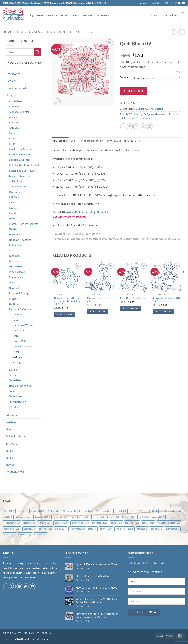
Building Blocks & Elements (25, 165)
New (8, 429)
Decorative (15, 192)
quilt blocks (173, 114)
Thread (10, 465)
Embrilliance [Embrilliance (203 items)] (80, 517)
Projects (14, 298)
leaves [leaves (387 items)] (116, 523)
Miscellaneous (17, 272)
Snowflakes (15, 380)
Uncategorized (15, 472)
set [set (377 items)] (92, 529)
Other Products (15, 436)
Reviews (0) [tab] (114, 141)
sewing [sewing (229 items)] (106, 529)
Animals (14, 122)
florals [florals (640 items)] (113, 517)
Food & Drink (20, 341)
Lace (12, 250)
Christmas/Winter (23, 325)
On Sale (52, 15)
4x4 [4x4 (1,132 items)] (9, 511)
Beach (12, 138)
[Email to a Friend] (136, 126)
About (143, 3)
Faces (12, 202)
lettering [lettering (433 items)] (132, 523)
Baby (12, 133)
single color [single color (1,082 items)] (124, 529)
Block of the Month (20, 149)
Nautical (14, 288)
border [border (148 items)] (151, 511)
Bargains (11, 81)
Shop (40, 15)
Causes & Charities (20, 176)
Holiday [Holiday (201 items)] (45, 523)
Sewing (17, 362)
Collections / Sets (19, 186)
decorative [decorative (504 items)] (43, 517)
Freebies (11, 422)
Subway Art (16, 396)
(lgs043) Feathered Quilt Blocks (88, 212)
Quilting (85, 32)
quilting (124, 118)
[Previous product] (182, 32)
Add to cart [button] (65, 314)
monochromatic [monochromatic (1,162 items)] (169, 523)
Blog (64, 15)
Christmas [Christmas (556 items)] (23, 517)
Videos (75, 15)
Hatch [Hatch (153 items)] (29, 523)
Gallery (89, 15)
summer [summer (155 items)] (173, 529)
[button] (153, 15)
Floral (12, 213)
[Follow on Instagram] (176, 3)
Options (124, 77)
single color (144, 118)
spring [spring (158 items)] (157, 529)
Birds (12, 144)
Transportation (18, 402)
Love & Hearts (17, 266)
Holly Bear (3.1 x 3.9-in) (133, 298)
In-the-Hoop (16, 245)
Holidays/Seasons (22, 346)
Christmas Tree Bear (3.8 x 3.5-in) (167, 300)
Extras (104, 15)
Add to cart (133, 91)
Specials (11, 458)
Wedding (14, 407)
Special (10, 451)
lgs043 (144, 114)
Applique (14, 128)
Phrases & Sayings (19, 293)
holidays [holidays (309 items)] (61, 523)
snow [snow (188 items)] (142, 529)
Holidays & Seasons (20, 240)
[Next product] (175, 32)
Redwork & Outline (59, 32)
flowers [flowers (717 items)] (129, 517)
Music (12, 282)
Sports (13, 391)
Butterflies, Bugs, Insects (23, 171)
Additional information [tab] (88, 141)
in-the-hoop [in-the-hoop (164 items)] (80, 523)
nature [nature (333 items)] (30, 529)
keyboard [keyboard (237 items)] (100, 523)
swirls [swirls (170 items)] (9, 535)
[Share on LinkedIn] (150, 126)
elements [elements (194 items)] (61, 517)
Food (12, 218)
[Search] (32, 15)
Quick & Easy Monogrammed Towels (98, 564)
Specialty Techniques (21, 386)
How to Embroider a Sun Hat (93, 576)
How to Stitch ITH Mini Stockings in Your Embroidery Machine (97, 615)
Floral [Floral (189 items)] (98, 517)
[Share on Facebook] (123, 126)
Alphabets (15, 106)
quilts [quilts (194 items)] (61, 529)
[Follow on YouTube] (183, 3)
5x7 (128, 114)
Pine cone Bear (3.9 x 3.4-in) (101, 300)
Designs (34, 32)
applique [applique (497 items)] (92, 511)
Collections (16, 181)
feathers (135, 114)
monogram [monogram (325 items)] (12, 529)
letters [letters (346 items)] (148, 523)
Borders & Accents (20, 154)
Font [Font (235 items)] (144, 517)
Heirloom (15, 234)
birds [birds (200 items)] (121, 511)
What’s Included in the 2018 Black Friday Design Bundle (96, 601)
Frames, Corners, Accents (24, 224)
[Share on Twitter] (130, 126)
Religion (14, 370)
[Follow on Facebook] (172, 3)
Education (12, 415)
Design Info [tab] (132, 141)
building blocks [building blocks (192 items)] (171, 511)
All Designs (15, 101)
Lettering (14, 261)
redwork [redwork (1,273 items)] (77, 529)
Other (16, 352)
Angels (13, 117)
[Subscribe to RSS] (26, 586)
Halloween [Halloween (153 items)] (12, 523)
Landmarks (15, 256)
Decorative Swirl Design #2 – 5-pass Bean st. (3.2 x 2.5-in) (67, 301)
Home (7, 32)
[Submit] (37, 52)
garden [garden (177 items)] (158, 517)
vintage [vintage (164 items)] (25, 535)
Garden (13, 229)
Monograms (16, 277)
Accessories (13, 74)
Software (11, 443)
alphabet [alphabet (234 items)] (38, 511)
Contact (155, 3)
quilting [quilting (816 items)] (45, 529)
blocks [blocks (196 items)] (136, 511)
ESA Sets (14, 197)
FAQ (166, 3)
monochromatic (157, 114)
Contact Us (44, 633)
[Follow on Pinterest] (179, 3)
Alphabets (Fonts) (19, 112)
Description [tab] (60, 141)
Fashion (13, 208)
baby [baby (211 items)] (107, 511)
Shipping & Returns (15, 633)
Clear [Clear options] (179, 72)
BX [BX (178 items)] (8, 517)
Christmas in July (16, 88)
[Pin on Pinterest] (143, 126)
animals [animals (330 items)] (75, 511)
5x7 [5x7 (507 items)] (22, 511)
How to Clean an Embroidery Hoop (96, 587)
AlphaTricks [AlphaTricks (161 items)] (56, 511)
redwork (133, 118)
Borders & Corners (20, 160)
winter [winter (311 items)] (40, 535)
